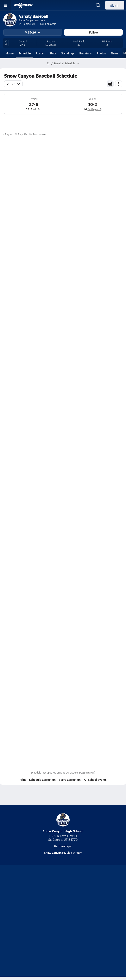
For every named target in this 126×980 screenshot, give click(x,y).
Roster (40, 53)
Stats (53, 53)
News (115, 53)
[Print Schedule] (110, 84)
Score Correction (70, 780)
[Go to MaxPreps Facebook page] (93, 899)
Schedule (25, 53)
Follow (93, 32)
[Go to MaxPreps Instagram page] (63, 899)
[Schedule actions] (119, 84)
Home (10, 53)
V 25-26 (33, 32)
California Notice (75, 924)
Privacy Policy (73, 917)
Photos (101, 53)
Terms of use (48, 924)
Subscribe (50, 917)
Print (23, 780)
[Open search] (98, 5)
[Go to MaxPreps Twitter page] (78, 899)
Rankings (86, 53)
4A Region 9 (94, 109)
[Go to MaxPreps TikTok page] (33, 899)
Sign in (115, 5)
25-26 (13, 84)
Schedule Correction (42, 780)
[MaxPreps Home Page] (48, 63)
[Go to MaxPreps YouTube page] (48, 899)
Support (63, 935)
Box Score (115, 160)
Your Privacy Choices (63, 930)
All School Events (95, 780)
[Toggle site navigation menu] (5, 5)
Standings (68, 53)
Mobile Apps (72, 910)
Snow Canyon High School (63, 823)
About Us (52, 910)
